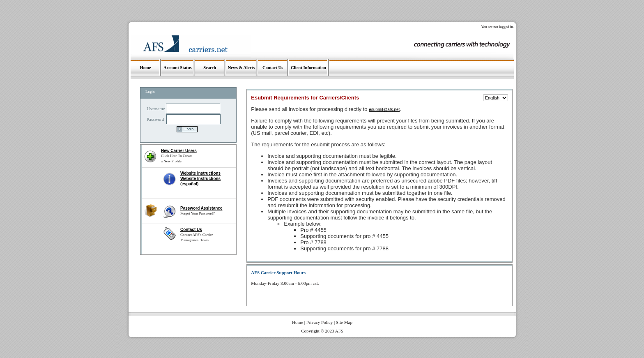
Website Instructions (200, 173)
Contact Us (191, 230)
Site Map (344, 322)
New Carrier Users (179, 151)
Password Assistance (201, 208)
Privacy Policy (320, 322)
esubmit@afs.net (384, 110)
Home (298, 322)
